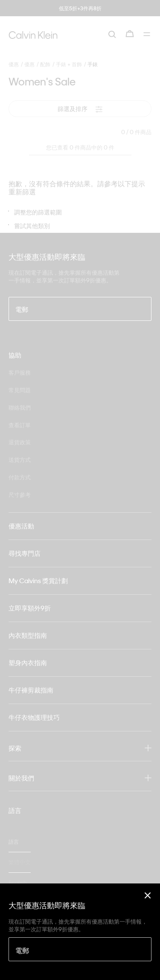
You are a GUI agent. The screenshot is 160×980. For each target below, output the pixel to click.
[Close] (148, 895)
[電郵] (80, 949)
